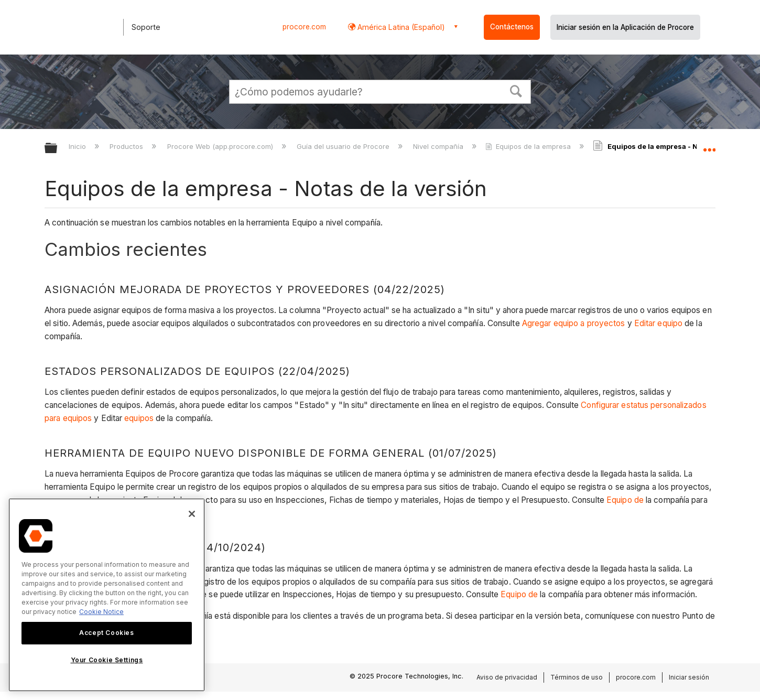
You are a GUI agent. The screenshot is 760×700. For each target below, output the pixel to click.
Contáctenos (512, 27)
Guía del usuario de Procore (344, 146)
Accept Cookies (106, 633)
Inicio (78, 146)
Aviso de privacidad (507, 677)
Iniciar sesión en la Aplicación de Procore (625, 27)
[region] (107, 595)
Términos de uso (577, 677)
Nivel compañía (439, 146)
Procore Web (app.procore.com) (221, 146)
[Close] (192, 514)
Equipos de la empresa (529, 146)
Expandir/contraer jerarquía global (58, 149)
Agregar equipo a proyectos (574, 323)
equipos (139, 418)
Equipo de (625, 500)
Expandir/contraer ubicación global (709, 145)
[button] (516, 90)
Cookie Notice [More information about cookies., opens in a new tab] (101, 612)
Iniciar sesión (689, 677)
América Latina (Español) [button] (400, 27)
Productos (127, 146)
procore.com (304, 27)
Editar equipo (658, 323)
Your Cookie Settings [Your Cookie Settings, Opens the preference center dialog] (107, 660)
